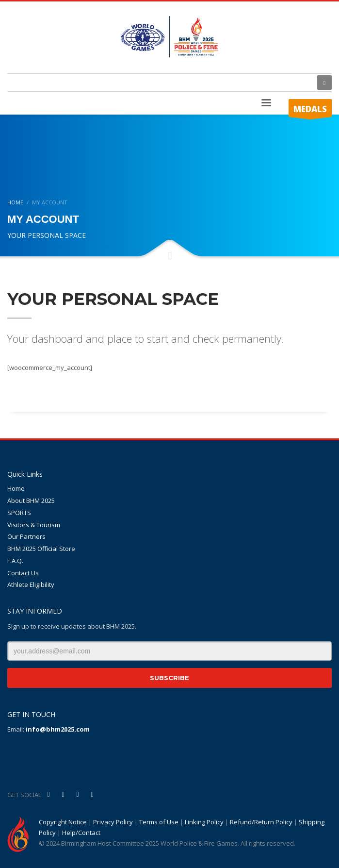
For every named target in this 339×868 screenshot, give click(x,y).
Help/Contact (81, 833)
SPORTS (19, 513)
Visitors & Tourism (34, 525)
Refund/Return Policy (261, 822)
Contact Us (23, 573)
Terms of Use (159, 822)
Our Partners (26, 536)
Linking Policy (204, 822)
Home (16, 488)
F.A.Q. (15, 561)
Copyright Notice (63, 822)
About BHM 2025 (31, 501)
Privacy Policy (113, 822)
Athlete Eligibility (31, 584)
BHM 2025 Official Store (41, 549)
